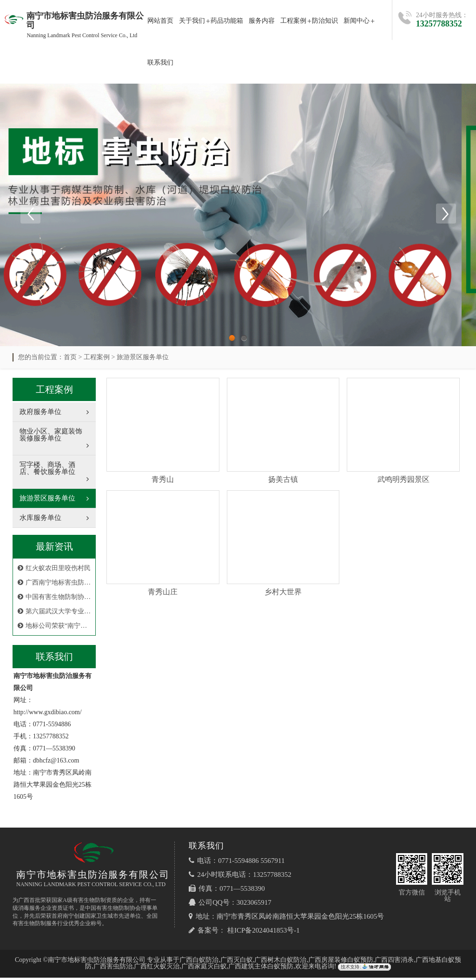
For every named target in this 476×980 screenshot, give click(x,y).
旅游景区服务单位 (143, 359)
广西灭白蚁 (237, 962)
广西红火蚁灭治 (157, 969)
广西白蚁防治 (199, 962)
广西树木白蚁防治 (280, 962)
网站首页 (160, 21)
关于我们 (192, 21)
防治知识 (325, 21)
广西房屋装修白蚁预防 (341, 962)
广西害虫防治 (113, 969)
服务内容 (262, 21)
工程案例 (293, 21)
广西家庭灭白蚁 (204, 969)
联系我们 (160, 62)
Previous (30, 215)
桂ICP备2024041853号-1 (264, 933)
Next (446, 215)
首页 (70, 359)
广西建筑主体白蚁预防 (261, 969)
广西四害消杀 (394, 962)
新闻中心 (357, 21)
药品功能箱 (227, 21)
